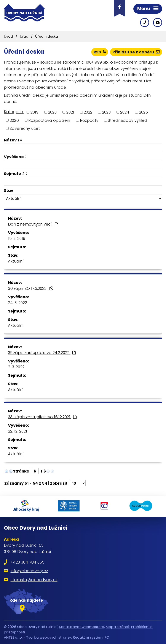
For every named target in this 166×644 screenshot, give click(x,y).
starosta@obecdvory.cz (34, 580)
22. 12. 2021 (18, 431)
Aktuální (16, 261)
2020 (52, 112)
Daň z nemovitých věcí (33, 224)
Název (11, 140)
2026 (14, 120)
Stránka (21, 471)
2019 (34, 112)
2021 (70, 112)
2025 (143, 112)
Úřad (24, 36)
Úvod (8, 36)
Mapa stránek (118, 627)
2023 (106, 112)
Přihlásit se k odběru (136, 52)
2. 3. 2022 (16, 367)
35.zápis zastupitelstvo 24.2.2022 (42, 353)
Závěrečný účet (25, 128)
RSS (100, 52)
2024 (125, 112)
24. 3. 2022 (18, 303)
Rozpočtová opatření (49, 120)
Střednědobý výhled (128, 120)
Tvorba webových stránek (49, 637)
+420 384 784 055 (27, 562)
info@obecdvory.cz (29, 571)
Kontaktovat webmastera (82, 627)
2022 (88, 112)
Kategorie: (14, 112)
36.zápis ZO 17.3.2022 (31, 288)
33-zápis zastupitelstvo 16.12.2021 (42, 417)
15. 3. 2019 (17, 238)
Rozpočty (89, 120)
